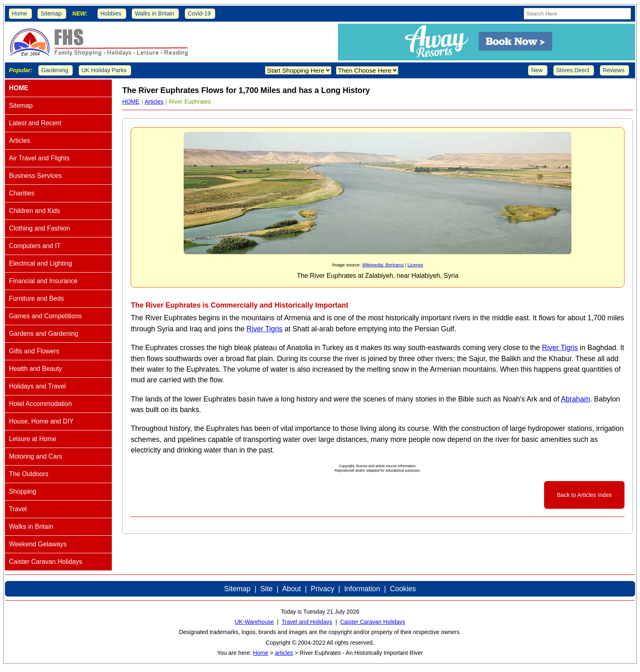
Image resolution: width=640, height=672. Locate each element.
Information (362, 589)
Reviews (614, 70)
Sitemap (51, 13)
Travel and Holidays (307, 622)
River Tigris (264, 329)
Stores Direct (573, 70)
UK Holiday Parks (104, 70)
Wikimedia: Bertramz (383, 265)
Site (267, 589)
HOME (131, 102)
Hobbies (111, 13)
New (537, 70)
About (291, 589)
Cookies (403, 589)
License (415, 265)
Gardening (55, 70)
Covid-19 (199, 13)
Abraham (575, 399)
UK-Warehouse (254, 622)
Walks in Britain (154, 13)
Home (20, 13)
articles (284, 653)
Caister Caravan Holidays (373, 622)
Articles (154, 102)
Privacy (322, 589)
